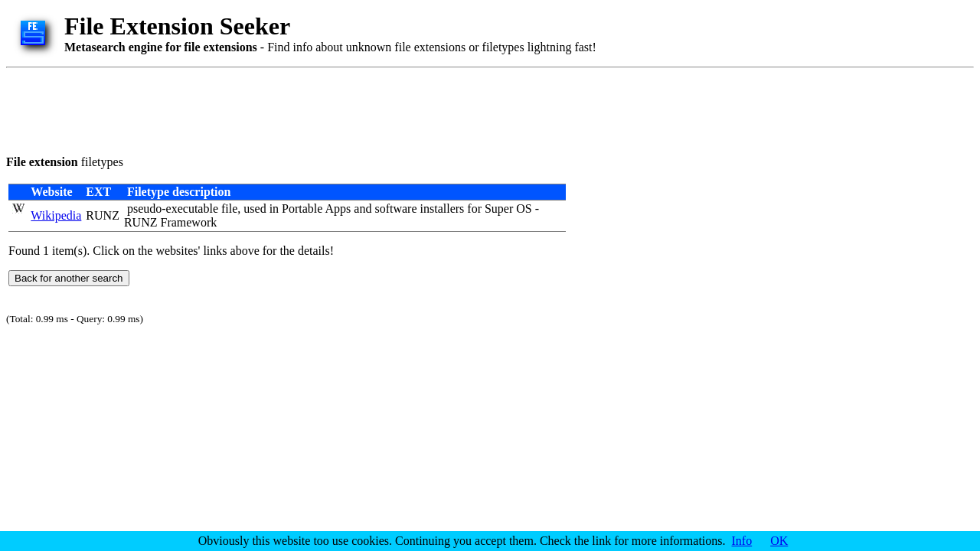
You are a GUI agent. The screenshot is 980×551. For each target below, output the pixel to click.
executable (192, 209)
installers (443, 209)
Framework (188, 222)
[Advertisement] (285, 109)
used (255, 209)
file (229, 209)
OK (779, 541)
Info (742, 541)
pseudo (144, 209)
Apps (338, 209)
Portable (302, 209)
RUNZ (103, 215)
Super (499, 209)
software (395, 209)
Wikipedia (56, 215)
